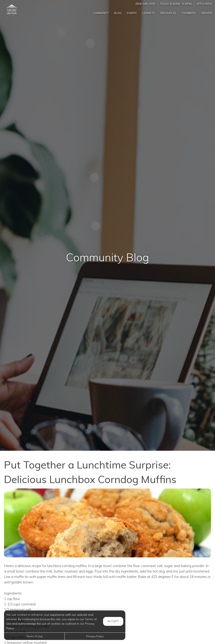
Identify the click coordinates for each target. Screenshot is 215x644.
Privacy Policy (95, 636)
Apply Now (204, 4)
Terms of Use (34, 636)
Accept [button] (113, 621)
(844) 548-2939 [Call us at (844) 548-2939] (145, 4)
